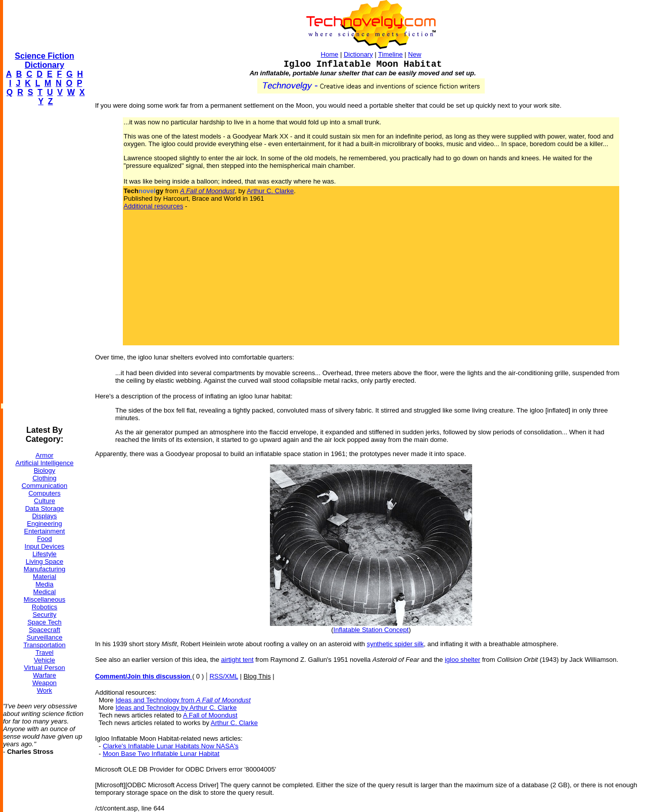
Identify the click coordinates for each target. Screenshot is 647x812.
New (414, 54)
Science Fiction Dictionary (44, 60)
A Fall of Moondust (210, 715)
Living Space (44, 561)
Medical (45, 592)
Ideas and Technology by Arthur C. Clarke (176, 708)
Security (45, 615)
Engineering (44, 524)
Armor (44, 455)
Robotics (45, 607)
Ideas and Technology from (183, 700)
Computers (44, 493)
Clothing (44, 478)
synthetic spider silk (396, 644)
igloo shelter (463, 660)
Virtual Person (44, 668)
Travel (44, 652)
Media (44, 584)
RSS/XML (224, 676)
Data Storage (45, 508)
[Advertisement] (43, 266)
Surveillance (45, 637)
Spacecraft (44, 630)
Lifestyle (44, 554)
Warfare (44, 675)
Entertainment (45, 531)
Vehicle (44, 660)
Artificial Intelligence (45, 463)
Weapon (44, 683)
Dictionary (358, 54)
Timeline (390, 54)
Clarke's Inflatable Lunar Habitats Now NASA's (171, 746)
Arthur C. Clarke (270, 191)
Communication (44, 486)
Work (44, 690)
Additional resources (154, 206)
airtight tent (237, 660)
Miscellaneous (44, 599)
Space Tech (44, 622)
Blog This (257, 676)
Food (44, 539)
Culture (44, 501)
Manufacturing (44, 569)
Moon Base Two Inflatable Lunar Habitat (161, 754)
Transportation (44, 645)
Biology (45, 470)
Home (330, 54)
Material (44, 577)
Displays (44, 516)
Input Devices (45, 546)
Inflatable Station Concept (371, 630)
